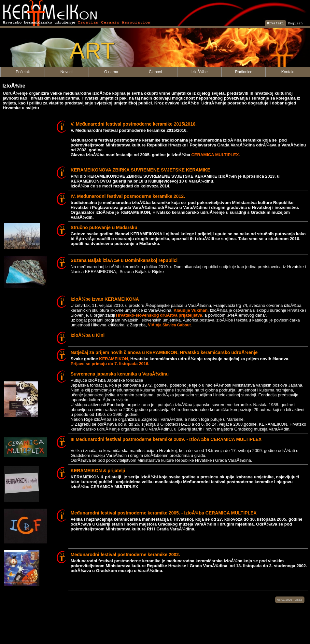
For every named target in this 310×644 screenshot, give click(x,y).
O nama (111, 72)
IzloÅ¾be (200, 72)
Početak (23, 72)
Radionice (244, 72)
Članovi (155, 72)
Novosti (67, 72)
